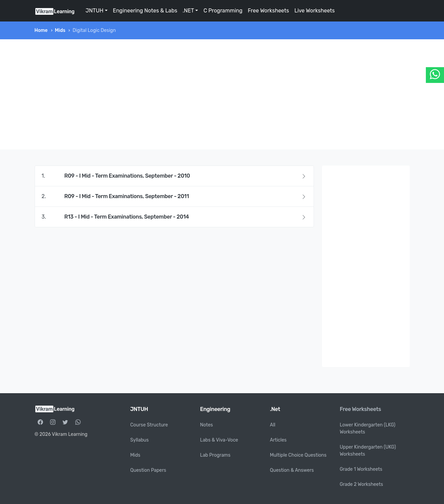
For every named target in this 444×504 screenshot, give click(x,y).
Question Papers (148, 470)
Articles (278, 440)
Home (41, 30)
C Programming (223, 11)
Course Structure (149, 425)
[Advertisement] (222, 94)
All (273, 425)
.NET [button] (188, 11)
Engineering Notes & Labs (145, 11)
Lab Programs (215, 455)
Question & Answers (292, 470)
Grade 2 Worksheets (361, 484)
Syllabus (140, 440)
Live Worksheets (315, 11)
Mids (60, 30)
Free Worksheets (268, 11)
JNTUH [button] (95, 11)
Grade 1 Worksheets (361, 469)
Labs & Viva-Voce (219, 440)
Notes (206, 425)
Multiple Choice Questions (298, 455)
